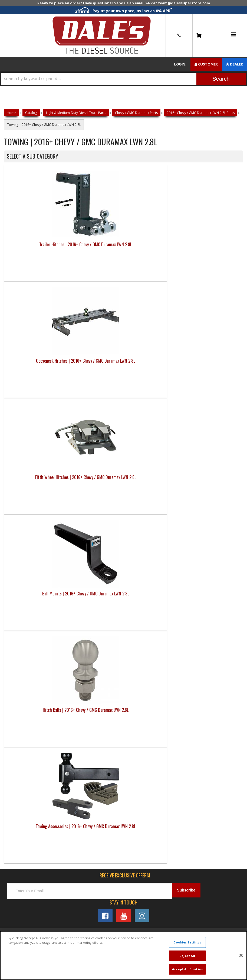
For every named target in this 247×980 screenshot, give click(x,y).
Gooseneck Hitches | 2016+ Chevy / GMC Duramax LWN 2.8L (94, 256)
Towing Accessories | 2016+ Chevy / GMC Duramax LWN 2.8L (94, 373)
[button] (124, 79)
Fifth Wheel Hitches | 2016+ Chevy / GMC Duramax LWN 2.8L (153, 256)
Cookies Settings (187, 942)
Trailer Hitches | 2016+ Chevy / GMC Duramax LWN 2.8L (34, 256)
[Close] (241, 955)
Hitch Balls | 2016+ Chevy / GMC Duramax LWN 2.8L (34, 369)
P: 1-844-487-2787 (26, 500)
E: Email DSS (19, 519)
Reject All (187, 956)
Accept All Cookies (187, 969)
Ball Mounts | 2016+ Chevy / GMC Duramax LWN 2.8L (213, 253)
